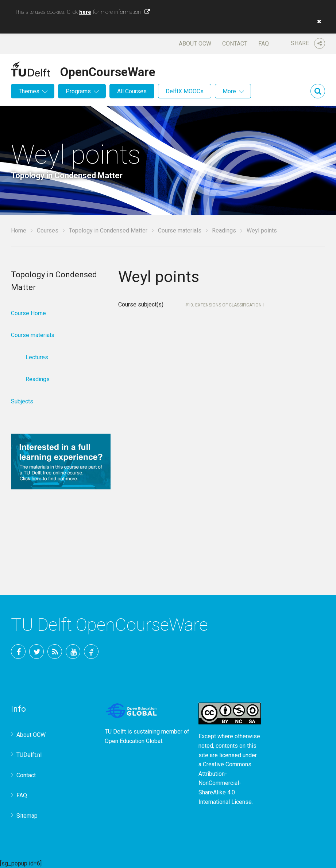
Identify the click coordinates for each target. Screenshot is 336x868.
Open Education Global (133, 741)
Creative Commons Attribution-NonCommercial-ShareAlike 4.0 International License (225, 783)
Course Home (28, 313)
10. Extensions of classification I (226, 305)
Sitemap (27, 816)
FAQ (264, 44)
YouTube (73, 652)
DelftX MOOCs (185, 91)
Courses (48, 230)
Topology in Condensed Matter (108, 230)
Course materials (180, 230)
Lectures (37, 357)
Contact (235, 44)
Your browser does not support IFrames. (222, 433)
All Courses (132, 91)
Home (19, 230)
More (229, 91)
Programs (78, 91)
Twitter (36, 652)
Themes (29, 91)
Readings (224, 230)
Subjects (22, 401)
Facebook (18, 652)
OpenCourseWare (108, 71)
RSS (55, 652)
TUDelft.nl (29, 755)
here (85, 12)
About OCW (195, 44)
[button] (317, 21)
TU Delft (91, 652)
